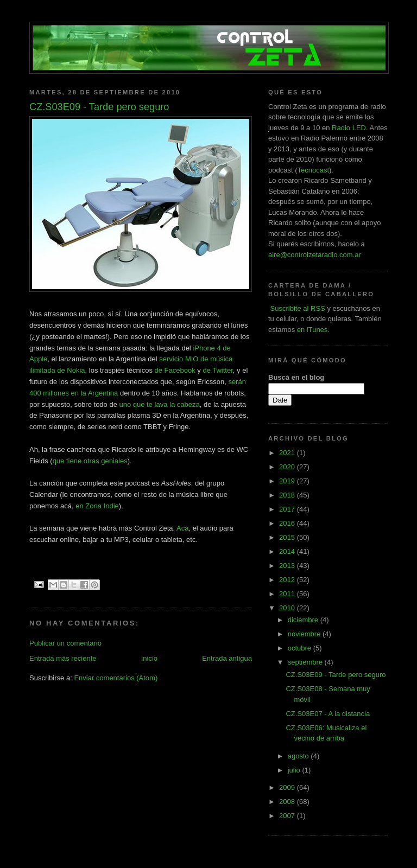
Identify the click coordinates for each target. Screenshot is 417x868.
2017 (288, 509)
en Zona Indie (97, 506)
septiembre (306, 662)
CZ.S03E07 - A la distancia (328, 714)
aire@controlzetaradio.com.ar (315, 255)
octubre (301, 648)
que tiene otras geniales (90, 461)
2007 (288, 816)
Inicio (149, 658)
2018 (288, 495)
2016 (288, 523)
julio (295, 770)
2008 (288, 802)
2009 (288, 787)
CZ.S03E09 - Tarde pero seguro (336, 675)
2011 (288, 594)
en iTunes (312, 330)
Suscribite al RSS (297, 308)
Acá (182, 528)
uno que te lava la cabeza (160, 404)
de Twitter (217, 370)
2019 (288, 481)
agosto (299, 756)
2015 (288, 537)
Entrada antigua (227, 658)
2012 (288, 580)
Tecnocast (313, 170)
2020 (288, 467)
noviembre (305, 634)
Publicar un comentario (65, 643)
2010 (288, 608)
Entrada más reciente (63, 658)
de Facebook (175, 370)
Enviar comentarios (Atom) (116, 678)
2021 (288, 453)
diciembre (304, 620)
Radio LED (349, 128)
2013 (288, 566)
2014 (288, 551)
